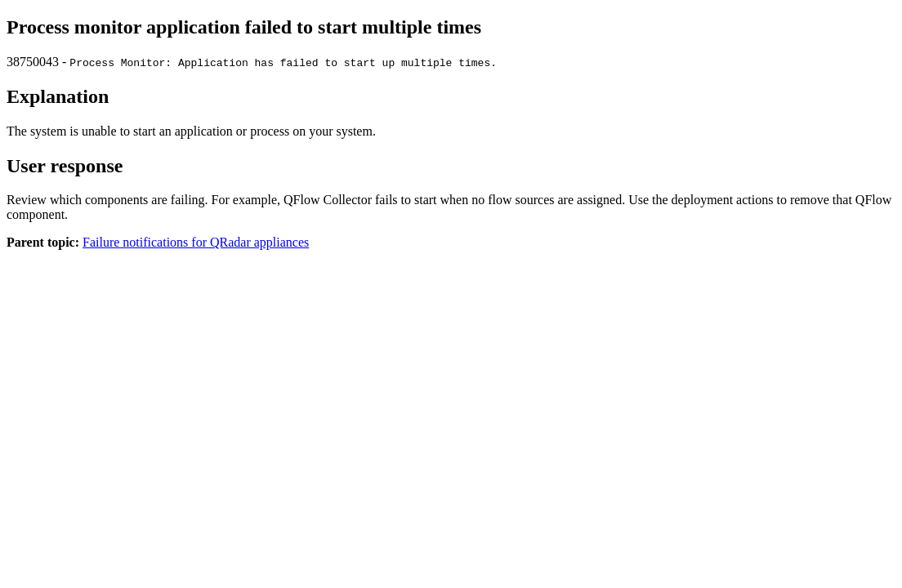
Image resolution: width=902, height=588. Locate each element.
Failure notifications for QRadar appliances (196, 242)
